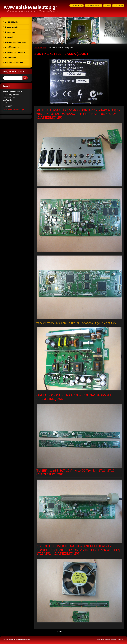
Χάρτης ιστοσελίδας (95, 6)
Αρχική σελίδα (78, 6)
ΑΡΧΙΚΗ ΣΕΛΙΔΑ (40, 48)
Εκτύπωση (119, 6)
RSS (108, 6)
